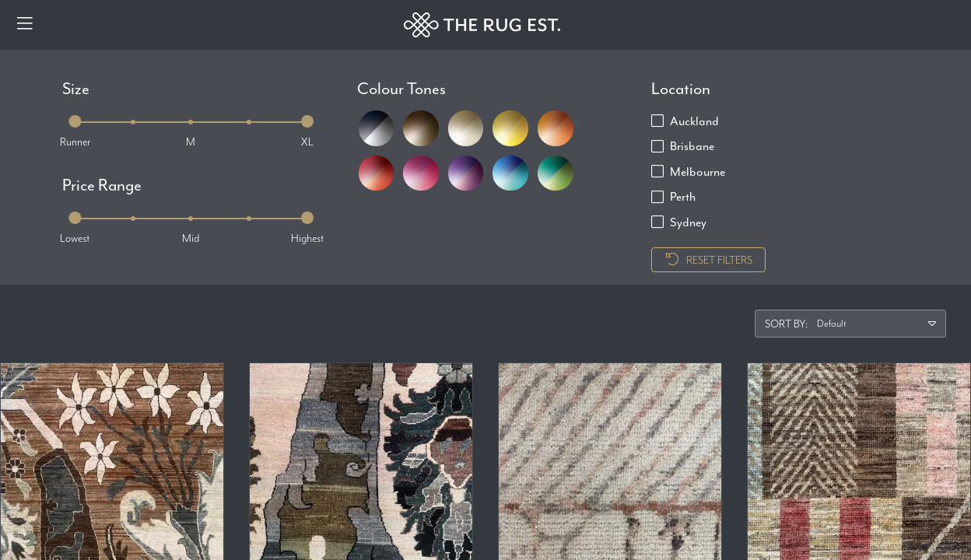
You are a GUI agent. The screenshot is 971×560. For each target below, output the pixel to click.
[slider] (75, 121)
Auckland (694, 121)
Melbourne (698, 171)
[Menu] (25, 25)
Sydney (688, 222)
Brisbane (692, 146)
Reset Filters (708, 260)
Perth (683, 196)
